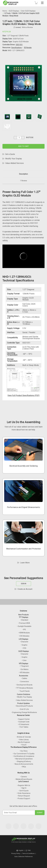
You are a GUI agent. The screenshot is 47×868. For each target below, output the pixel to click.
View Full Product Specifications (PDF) (23, 395)
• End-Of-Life (24, 709)
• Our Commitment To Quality (24, 754)
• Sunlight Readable (24, 626)
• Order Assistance (24, 793)
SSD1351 (19, 45)
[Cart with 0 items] (36, 3)
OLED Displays (24, 651)
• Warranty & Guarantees (24, 759)
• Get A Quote (24, 791)
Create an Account (25, 589)
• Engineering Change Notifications (24, 712)
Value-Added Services (15, 163)
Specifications (17, 48)
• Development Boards (24, 685)
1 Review (23, 181)
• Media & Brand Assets (24, 779)
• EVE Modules (24, 636)
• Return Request (24, 796)
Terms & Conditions (28, 854)
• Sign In (23, 788)
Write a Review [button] (27, 27)
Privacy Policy (16, 854)
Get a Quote (10, 154)
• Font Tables (24, 727)
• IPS (24, 630)
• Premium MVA (24, 623)
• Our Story (23, 751)
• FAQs (24, 767)
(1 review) (18, 27)
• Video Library (23, 740)
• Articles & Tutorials (23, 737)
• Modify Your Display (24, 697)
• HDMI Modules (24, 633)
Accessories (24, 676)
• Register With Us (24, 785)
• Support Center (24, 719)
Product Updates (23, 703)
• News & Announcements (23, 764)
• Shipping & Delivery (23, 761)
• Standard (24, 620)
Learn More (25, 563)
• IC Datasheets (23, 724)
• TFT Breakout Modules (24, 688)
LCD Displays (23, 639)
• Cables (24, 678)
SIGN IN (24, 584)
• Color (24, 660)
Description (23, 174)
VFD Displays (23, 664)
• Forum (24, 745)
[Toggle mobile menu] (42, 3)
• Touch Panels (24, 691)
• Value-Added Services (24, 700)
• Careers (23, 777)
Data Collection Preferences (24, 857)
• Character (24, 642)
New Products (23, 615)
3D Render (28, 48)
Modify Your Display (14, 159)
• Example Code (24, 722)
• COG (24, 648)
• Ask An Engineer (23, 742)
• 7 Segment (24, 666)
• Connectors (24, 682)
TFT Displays (23, 617)
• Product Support (23, 798)
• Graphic (24, 645)
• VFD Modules (24, 673)
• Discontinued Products (24, 706)
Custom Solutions (23, 694)
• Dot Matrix (24, 669)
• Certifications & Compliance (23, 756)
